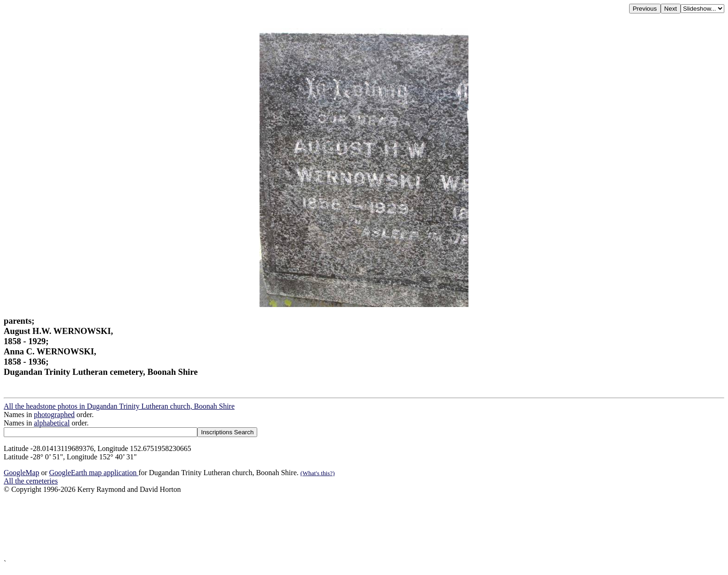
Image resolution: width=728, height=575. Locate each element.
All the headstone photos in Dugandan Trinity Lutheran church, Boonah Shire (119, 406)
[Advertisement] (282, 526)
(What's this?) (318, 473)
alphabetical (52, 423)
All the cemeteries (31, 481)
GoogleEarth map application (94, 473)
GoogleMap (21, 473)
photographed (54, 415)
